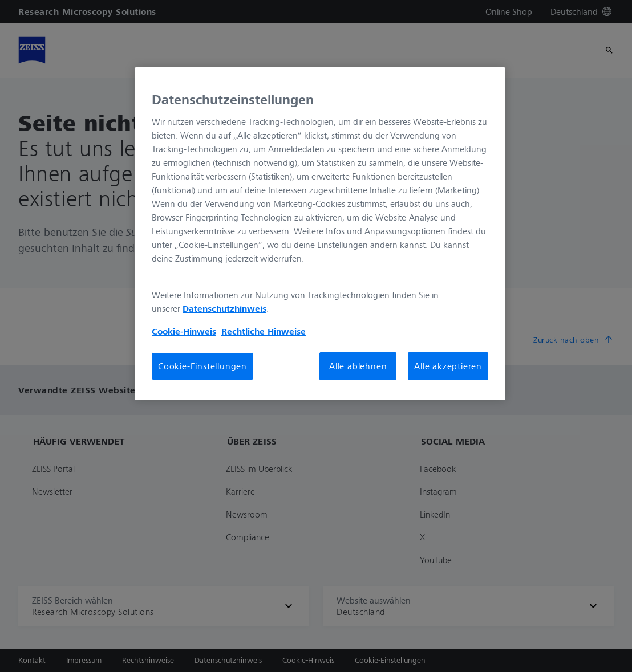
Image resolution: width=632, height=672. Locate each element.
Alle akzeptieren (448, 366)
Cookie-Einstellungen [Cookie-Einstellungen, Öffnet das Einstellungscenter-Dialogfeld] (202, 366)
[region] (320, 234)
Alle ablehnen (358, 366)
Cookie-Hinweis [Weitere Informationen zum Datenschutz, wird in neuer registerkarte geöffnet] (184, 331)
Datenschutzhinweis (224, 308)
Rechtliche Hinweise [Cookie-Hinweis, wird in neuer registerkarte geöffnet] (264, 331)
